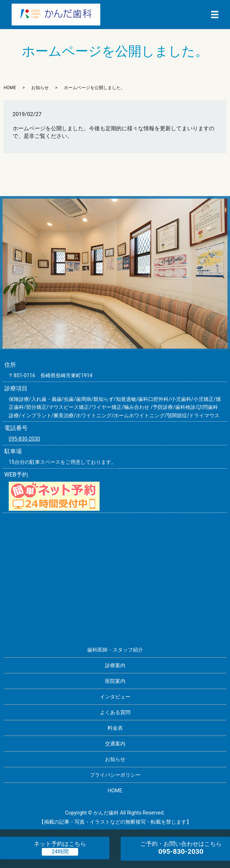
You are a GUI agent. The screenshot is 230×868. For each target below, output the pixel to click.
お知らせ (40, 88)
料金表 (115, 728)
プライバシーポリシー (115, 775)
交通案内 (115, 744)
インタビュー (115, 697)
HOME (10, 88)
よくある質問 (115, 712)
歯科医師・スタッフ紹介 (115, 650)
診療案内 (115, 665)
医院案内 (115, 681)
